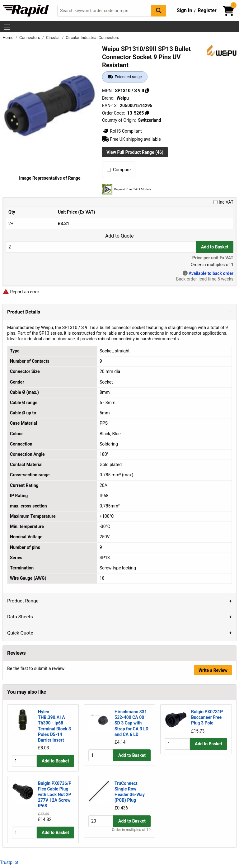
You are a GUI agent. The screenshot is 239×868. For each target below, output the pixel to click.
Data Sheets (20, 617)
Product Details (24, 312)
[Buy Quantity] (101, 247)
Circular (54, 38)
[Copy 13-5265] (147, 113)
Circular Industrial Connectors (92, 38)
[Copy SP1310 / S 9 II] (147, 91)
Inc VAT (223, 202)
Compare (119, 170)
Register (207, 10)
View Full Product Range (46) (135, 152)
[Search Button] (159, 10)
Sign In (185, 10)
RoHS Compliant (122, 131)
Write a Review (213, 670)
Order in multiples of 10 (131, 835)
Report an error (21, 292)
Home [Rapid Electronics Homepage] (8, 38)
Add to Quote (119, 236)
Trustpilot (9, 862)
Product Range (23, 601)
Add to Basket (215, 247)
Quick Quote (20, 633)
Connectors (30, 38)
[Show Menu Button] (7, 27)
